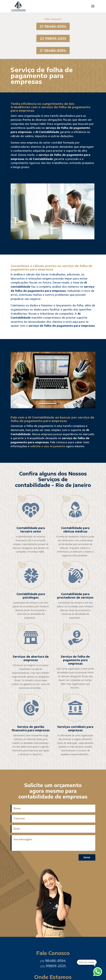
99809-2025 (53, 966)
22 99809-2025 (53, 38)
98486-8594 (55, 50)
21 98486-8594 (53, 26)
